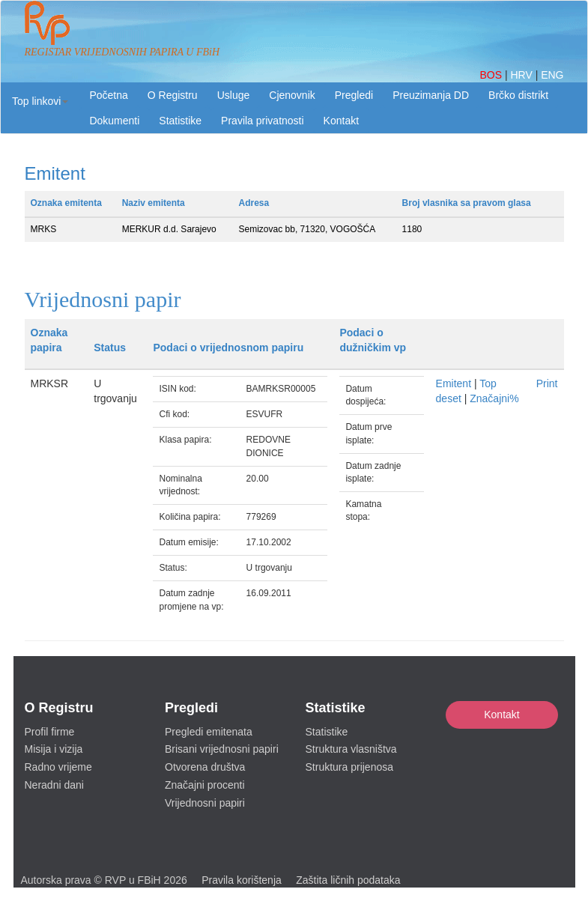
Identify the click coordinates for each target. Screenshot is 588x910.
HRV (522, 75)
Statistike (180, 121)
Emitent (454, 383)
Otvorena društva (205, 767)
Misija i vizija (54, 749)
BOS (492, 75)
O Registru (173, 95)
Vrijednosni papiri (205, 803)
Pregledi (354, 95)
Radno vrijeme (58, 767)
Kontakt (501, 715)
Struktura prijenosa (350, 767)
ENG (552, 75)
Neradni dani (54, 785)
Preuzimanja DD (431, 95)
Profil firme (50, 732)
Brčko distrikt (518, 95)
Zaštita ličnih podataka (348, 880)
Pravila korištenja (242, 880)
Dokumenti (114, 121)
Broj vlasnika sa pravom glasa (467, 203)
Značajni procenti (205, 785)
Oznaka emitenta (66, 203)
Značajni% (494, 398)
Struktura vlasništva (351, 749)
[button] (40, 101)
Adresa (254, 203)
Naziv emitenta (154, 203)
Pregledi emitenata (209, 732)
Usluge (234, 95)
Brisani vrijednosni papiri (222, 749)
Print (547, 383)
